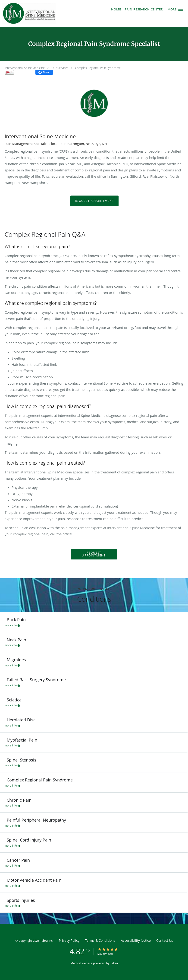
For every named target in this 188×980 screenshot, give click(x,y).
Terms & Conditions (100, 940)
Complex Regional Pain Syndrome (98, 68)
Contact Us (165, 940)
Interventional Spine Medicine (25, 68)
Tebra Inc (46, 941)
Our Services (60, 68)
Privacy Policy (69, 940)
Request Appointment (95, 201)
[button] (181, 9)
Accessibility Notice (136, 940)
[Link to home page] (47, 13)
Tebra (114, 963)
